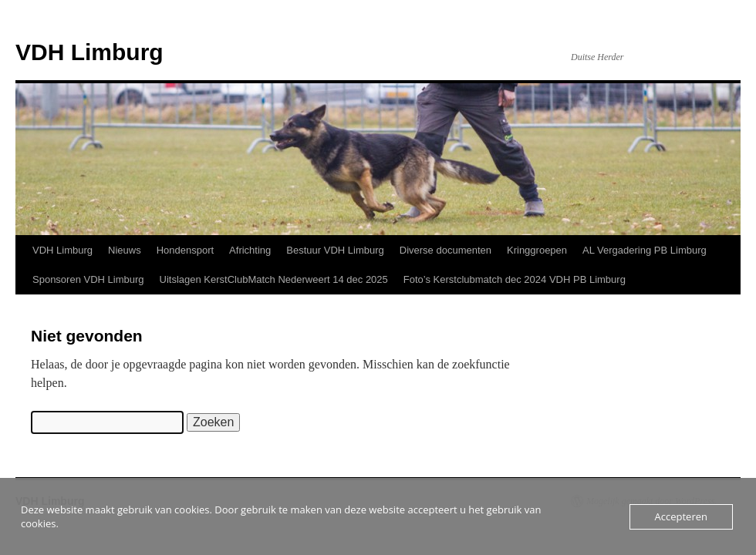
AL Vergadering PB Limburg (645, 250)
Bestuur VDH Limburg (335, 250)
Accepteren (681, 516)
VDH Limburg (89, 52)
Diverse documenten (445, 250)
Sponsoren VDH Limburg (88, 279)
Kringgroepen (537, 250)
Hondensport (185, 250)
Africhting (250, 250)
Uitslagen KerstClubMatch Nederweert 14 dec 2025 (274, 279)
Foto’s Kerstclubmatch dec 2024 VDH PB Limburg (515, 279)
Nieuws (125, 250)
